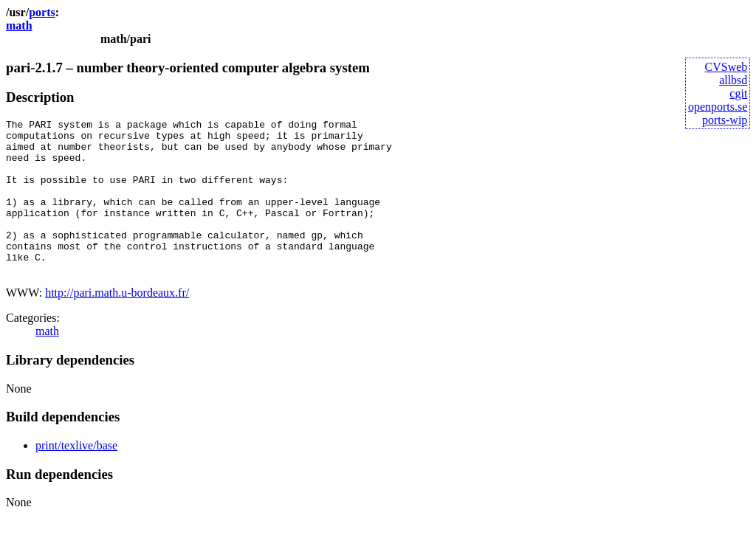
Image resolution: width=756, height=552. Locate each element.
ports (42, 12)
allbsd (733, 80)
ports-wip (725, 120)
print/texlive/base (76, 476)
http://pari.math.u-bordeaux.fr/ (117, 324)
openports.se (718, 107)
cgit (738, 93)
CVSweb (726, 67)
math (19, 25)
